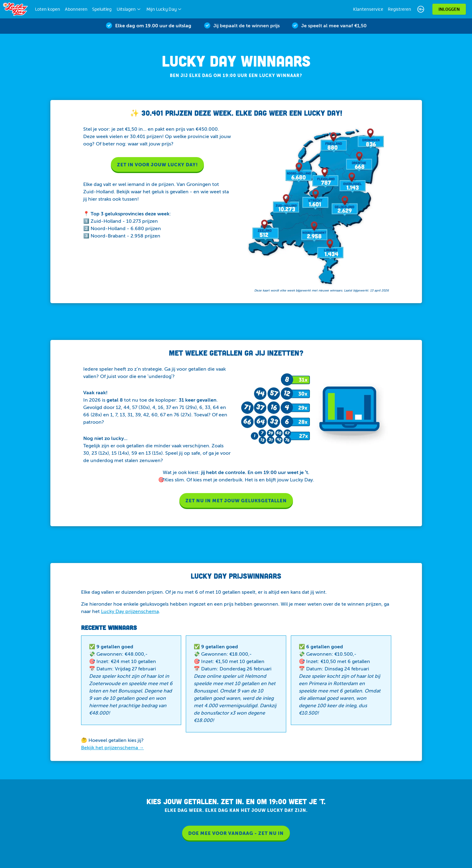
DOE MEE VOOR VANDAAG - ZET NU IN (236, 833)
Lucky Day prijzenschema (130, 612)
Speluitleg (102, 9)
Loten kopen (48, 9)
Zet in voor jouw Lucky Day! (157, 165)
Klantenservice (368, 9)
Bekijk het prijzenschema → (113, 748)
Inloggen (449, 9)
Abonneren (76, 9)
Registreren (400, 9)
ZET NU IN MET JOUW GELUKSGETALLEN (236, 501)
